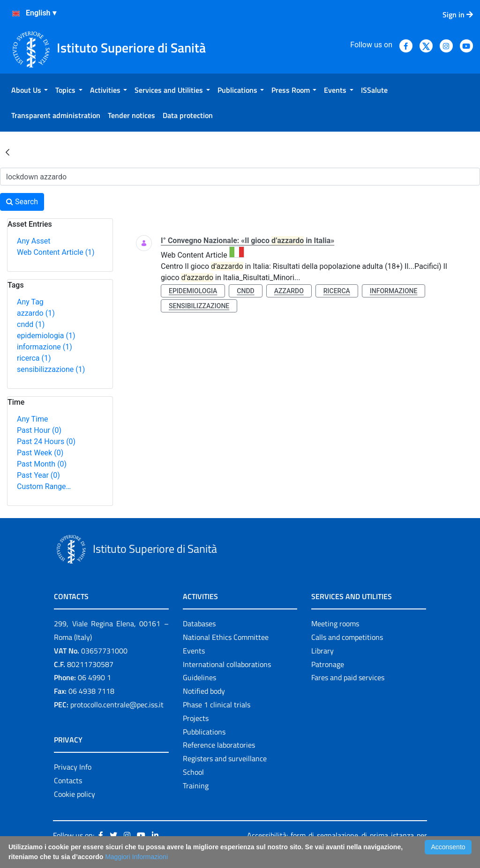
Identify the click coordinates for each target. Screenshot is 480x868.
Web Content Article (56, 252)
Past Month (42, 464)
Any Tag (30, 302)
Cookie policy (75, 794)
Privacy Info (73, 767)
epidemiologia (46, 336)
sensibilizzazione (51, 369)
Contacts (68, 780)
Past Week (40, 453)
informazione (45, 347)
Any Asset (34, 241)
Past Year (38, 475)
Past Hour (39, 430)
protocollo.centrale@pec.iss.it (117, 705)
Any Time (32, 419)
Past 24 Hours (46, 441)
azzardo (36, 313)
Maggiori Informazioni (136, 857)
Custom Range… (44, 486)
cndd (31, 324)
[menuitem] (30, 90)
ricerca (34, 358)
